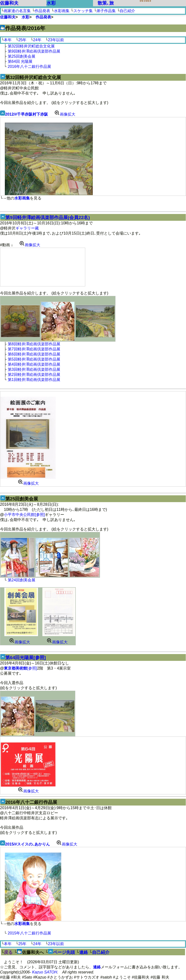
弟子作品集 (106, 11)
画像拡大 (64, 114)
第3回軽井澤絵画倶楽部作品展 (34, 369)
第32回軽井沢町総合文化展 (31, 46)
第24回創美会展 (22, 580)
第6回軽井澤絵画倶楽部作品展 (34, 354)
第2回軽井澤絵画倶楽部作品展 (34, 375)
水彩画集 (62, 11)
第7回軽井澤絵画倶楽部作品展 (34, 349)
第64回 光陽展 (20, 61)
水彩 (51, 3)
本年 (8, 40)
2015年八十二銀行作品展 (30, 933)
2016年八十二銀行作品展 (30, 67)
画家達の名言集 (17, 11)
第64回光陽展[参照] (26, 658)
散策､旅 (106, 3)
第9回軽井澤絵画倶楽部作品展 (34, 51)
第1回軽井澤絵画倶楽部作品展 (34, 380)
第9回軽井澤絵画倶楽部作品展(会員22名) (48, 217)
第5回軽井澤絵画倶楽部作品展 (34, 359)
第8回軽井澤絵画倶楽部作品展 (34, 344)
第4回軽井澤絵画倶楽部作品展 (34, 364)
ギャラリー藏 (27, 228)
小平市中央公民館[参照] (24, 515)
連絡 (84, 952)
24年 (37, 40)
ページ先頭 (64, 952)
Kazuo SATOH (45, 972)
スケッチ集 (83, 11)
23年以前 (56, 40)
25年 (23, 40)
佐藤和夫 (9, 3)
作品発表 (42, 11)
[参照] (20, 668)
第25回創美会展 (22, 56)
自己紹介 (127, 11)
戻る (8, 952)
